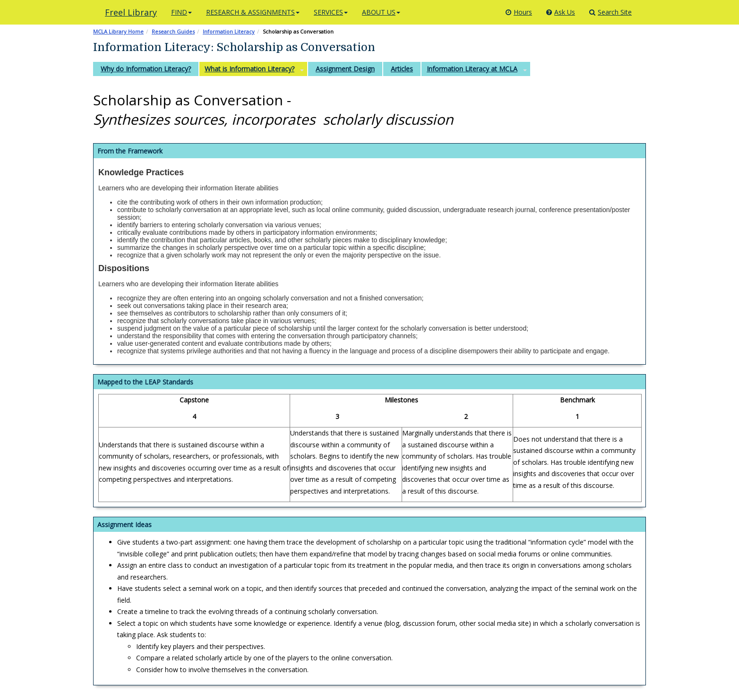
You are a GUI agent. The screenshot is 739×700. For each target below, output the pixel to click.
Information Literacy (229, 31)
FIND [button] (181, 12)
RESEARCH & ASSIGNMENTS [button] (253, 12)
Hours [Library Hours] (519, 12)
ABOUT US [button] (381, 12)
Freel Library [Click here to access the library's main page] (131, 12)
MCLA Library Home (118, 31)
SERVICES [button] (331, 12)
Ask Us (561, 12)
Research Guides (173, 31)
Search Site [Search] (610, 12)
